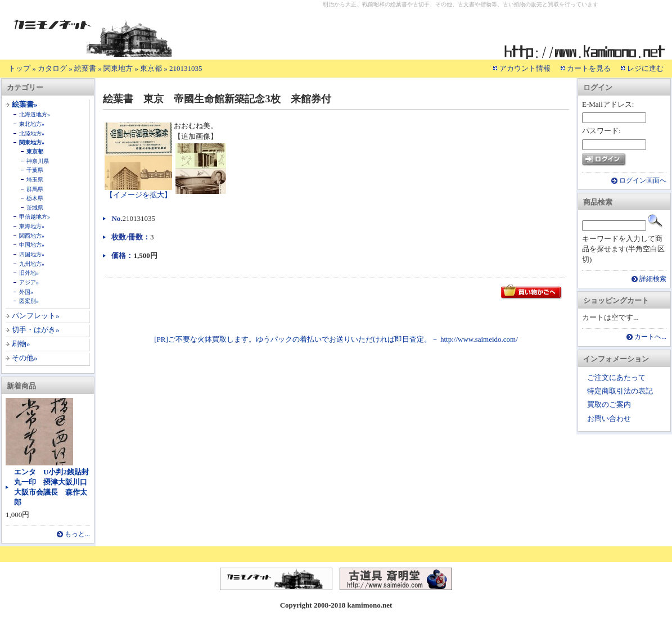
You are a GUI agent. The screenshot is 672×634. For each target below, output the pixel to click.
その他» (25, 358)
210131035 (186, 68)
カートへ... (650, 337)
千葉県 (35, 170)
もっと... (77, 534)
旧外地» (29, 273)
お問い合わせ (609, 418)
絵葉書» (25, 104)
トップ (19, 68)
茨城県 (35, 208)
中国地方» (32, 245)
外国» (26, 292)
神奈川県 (38, 161)
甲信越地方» (35, 217)
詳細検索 (653, 279)
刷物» (21, 344)
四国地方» (32, 254)
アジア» (29, 282)
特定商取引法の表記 (620, 391)
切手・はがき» (36, 330)
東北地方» (32, 124)
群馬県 (35, 189)
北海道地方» (35, 114)
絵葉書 (85, 68)
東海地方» (32, 226)
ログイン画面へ (643, 181)
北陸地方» (32, 133)
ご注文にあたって (616, 377)
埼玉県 (35, 180)
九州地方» (32, 264)
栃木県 (35, 198)
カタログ (52, 68)
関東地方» (32, 142)
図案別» (29, 301)
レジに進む (645, 68)
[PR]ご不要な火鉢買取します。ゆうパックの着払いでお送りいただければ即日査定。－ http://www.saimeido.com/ (336, 339)
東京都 (151, 68)
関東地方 (118, 68)
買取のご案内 (609, 404)
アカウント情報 (525, 68)
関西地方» (32, 236)
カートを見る (589, 68)
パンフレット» (36, 316)
